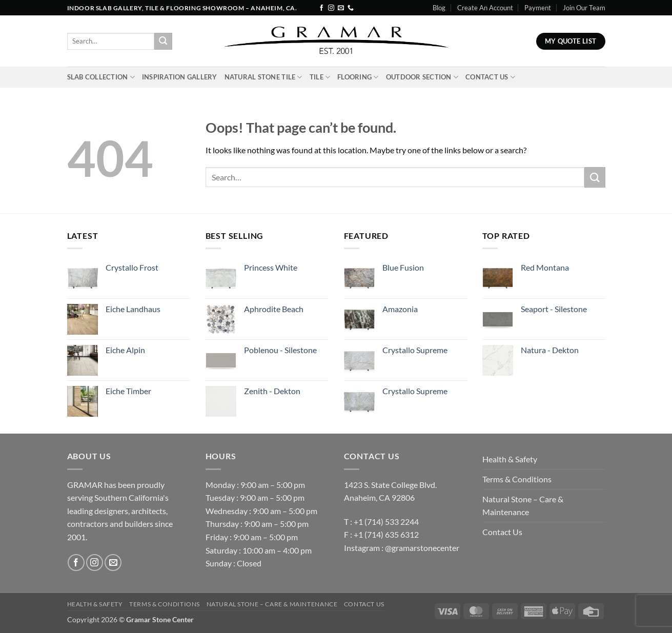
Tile (320, 77)
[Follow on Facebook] (321, 8)
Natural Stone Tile (263, 77)
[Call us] (351, 8)
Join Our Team (584, 8)
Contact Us (490, 77)
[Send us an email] (341, 8)
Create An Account (485, 8)
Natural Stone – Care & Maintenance (523, 506)
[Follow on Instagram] (331, 8)
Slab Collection (101, 77)
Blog (439, 8)
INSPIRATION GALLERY (180, 77)
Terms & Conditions (517, 479)
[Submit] (163, 42)
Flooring (358, 77)
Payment (538, 8)
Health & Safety (510, 459)
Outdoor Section (422, 77)
